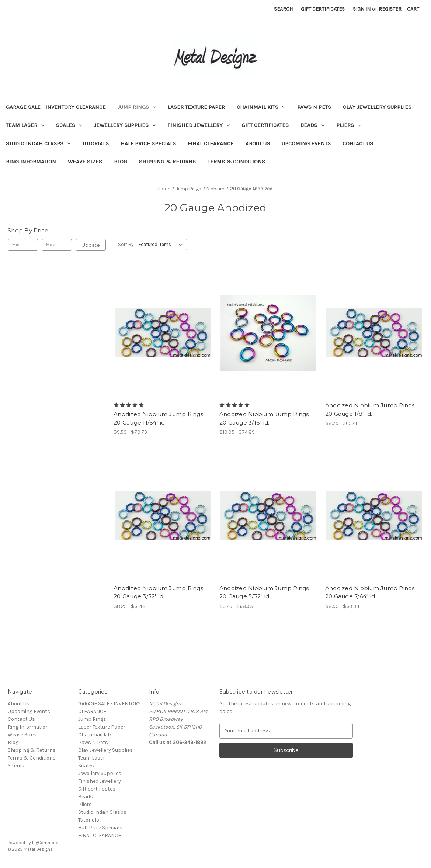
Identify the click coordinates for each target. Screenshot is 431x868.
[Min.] (23, 245)
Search (283, 9)
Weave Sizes (85, 162)
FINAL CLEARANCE (211, 143)
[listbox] (162, 245)
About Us (258, 143)
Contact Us (358, 143)
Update (91, 245)
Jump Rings (137, 107)
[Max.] (57, 245)
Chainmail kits (261, 107)
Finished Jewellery (199, 125)
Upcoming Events (306, 143)
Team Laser (25, 125)
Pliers (349, 125)
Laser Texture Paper (196, 107)
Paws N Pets (314, 107)
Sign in (362, 9)
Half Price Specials (148, 143)
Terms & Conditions (236, 162)
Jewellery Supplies (125, 125)
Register (390, 9)
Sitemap (18, 766)
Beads (312, 125)
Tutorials (95, 143)
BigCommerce (46, 843)
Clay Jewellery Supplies (377, 107)
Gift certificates (265, 125)
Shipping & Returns (167, 162)
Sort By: (126, 244)
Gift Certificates (323, 9)
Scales (69, 125)
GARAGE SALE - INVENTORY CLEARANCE (56, 107)
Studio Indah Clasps (38, 143)
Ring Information (31, 162)
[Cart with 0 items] (413, 9)
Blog (121, 162)
